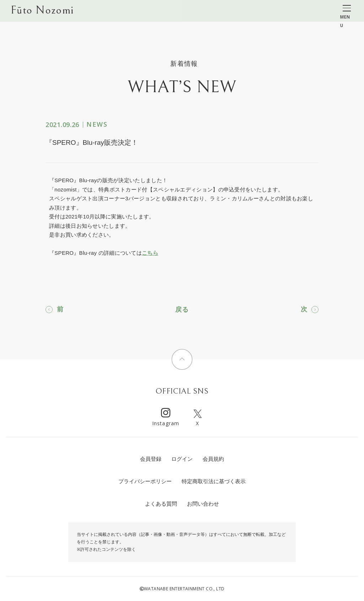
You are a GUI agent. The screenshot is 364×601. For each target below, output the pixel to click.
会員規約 (213, 459)
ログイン (182, 459)
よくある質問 (161, 504)
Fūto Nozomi (42, 11)
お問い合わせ (203, 504)
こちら (150, 253)
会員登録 (151, 459)
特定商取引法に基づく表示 (214, 481)
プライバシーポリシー (145, 481)
